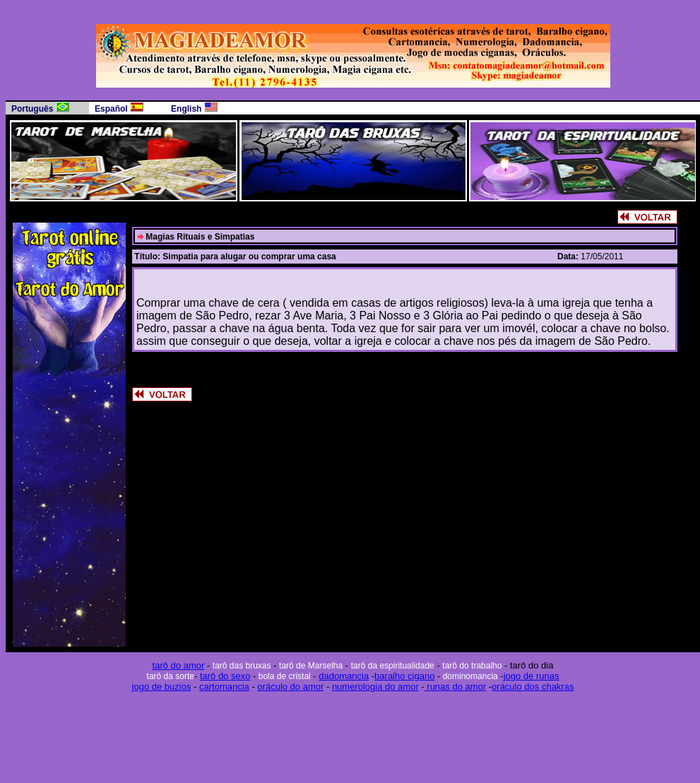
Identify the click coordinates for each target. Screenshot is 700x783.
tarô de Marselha (311, 666)
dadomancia (344, 676)
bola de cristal (283, 676)
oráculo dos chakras (533, 687)
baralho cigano (404, 676)
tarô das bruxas (242, 666)
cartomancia (224, 687)
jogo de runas (532, 676)
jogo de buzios (162, 687)
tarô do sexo (225, 676)
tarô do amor (179, 665)
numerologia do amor (375, 687)
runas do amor (455, 687)
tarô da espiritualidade (393, 666)
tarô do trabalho (472, 666)
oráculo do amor (290, 687)
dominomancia (469, 676)
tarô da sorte (171, 676)
